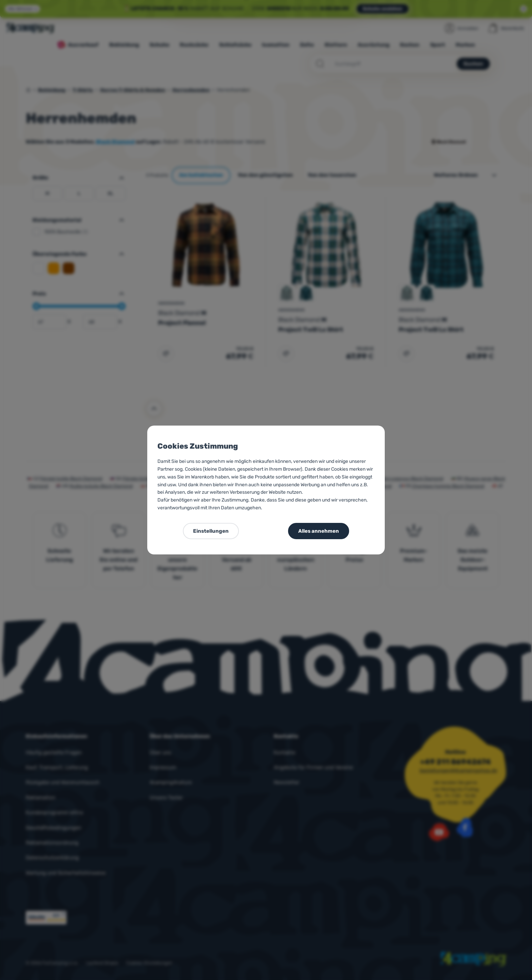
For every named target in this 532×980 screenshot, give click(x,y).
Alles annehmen (319, 531)
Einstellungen (211, 531)
